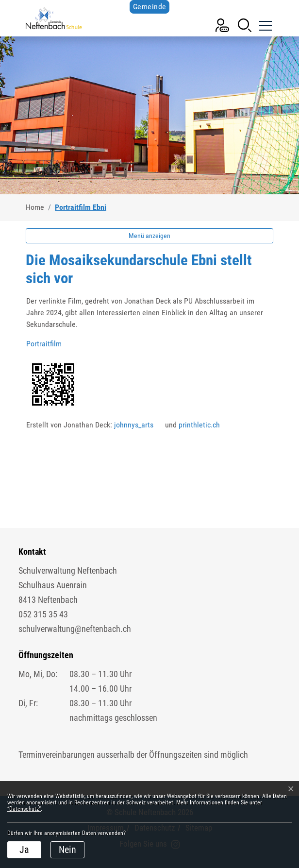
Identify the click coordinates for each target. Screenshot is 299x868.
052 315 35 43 (43, 614)
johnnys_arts (139, 425)
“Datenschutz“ (24, 809)
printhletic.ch (204, 425)
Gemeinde (150, 7)
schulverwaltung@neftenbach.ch (75, 629)
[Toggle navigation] (265, 24)
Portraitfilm (49, 344)
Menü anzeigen (149, 236)
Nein (67, 850)
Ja (24, 850)
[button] (245, 25)
